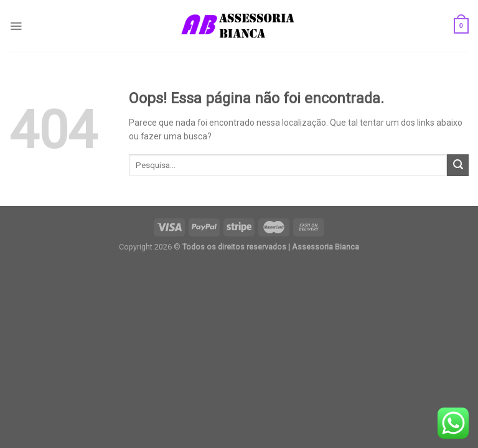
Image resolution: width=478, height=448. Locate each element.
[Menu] (16, 26)
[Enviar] (458, 165)
